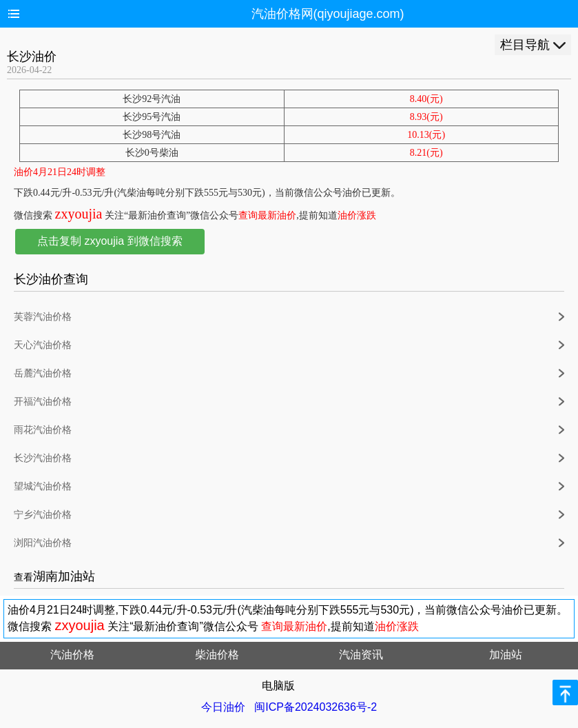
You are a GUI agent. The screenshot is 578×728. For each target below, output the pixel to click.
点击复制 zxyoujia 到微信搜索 (110, 241)
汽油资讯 (361, 655)
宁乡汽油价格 (43, 515)
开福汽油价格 (43, 402)
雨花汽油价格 (43, 430)
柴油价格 (217, 655)
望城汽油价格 (43, 486)
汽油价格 (72, 655)
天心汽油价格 (43, 345)
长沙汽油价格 (43, 458)
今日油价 (223, 707)
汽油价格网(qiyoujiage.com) (328, 14)
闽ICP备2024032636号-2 (316, 707)
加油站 (506, 655)
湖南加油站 (64, 576)
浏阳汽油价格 (43, 543)
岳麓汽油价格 (43, 373)
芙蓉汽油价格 (43, 317)
